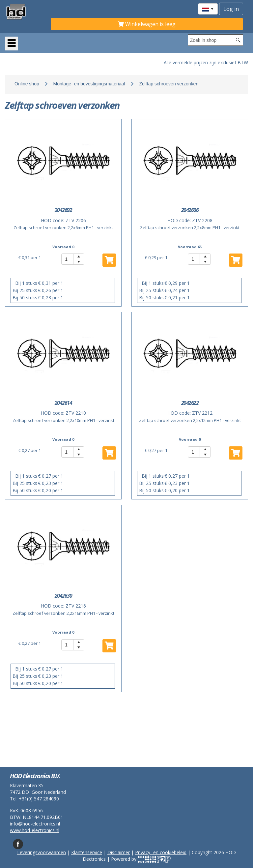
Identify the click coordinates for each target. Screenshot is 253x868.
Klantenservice (87, 852)
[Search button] (238, 40)
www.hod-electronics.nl (35, 830)
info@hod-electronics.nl (35, 824)
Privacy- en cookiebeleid (161, 852)
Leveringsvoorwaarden (42, 852)
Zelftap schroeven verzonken (169, 84)
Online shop (27, 84)
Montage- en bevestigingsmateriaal (89, 84)
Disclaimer (119, 852)
